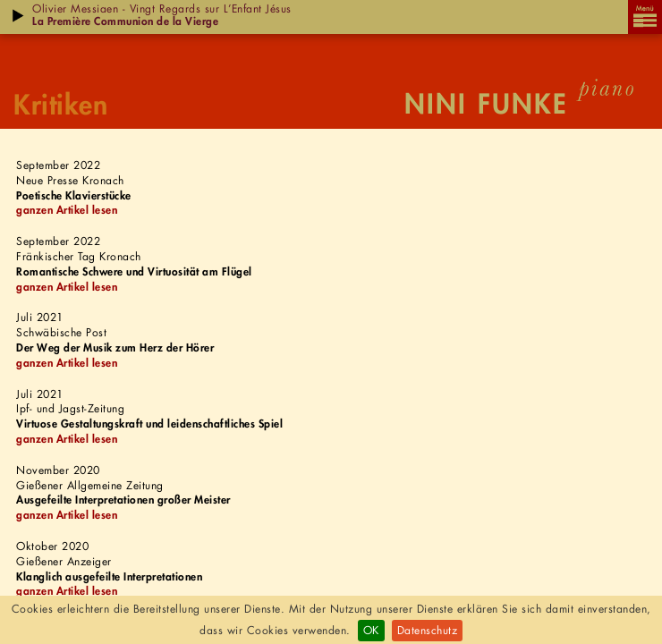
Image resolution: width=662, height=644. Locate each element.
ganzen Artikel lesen (67, 210)
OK (371, 630)
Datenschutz (428, 630)
